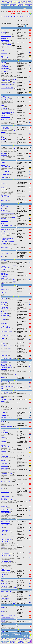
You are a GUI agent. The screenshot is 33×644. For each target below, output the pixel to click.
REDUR (3, 421)
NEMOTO (3, 364)
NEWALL (3, 369)
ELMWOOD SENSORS (7, 150)
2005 (13, 280)
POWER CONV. (13, 4)
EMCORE (3, 153)
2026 (15, 131)
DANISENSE (4, 127)
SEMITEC (3, 438)
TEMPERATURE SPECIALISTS (5, 531)
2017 (15, 588)
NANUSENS (4, 362)
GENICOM (4, 188)
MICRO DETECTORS (7, 331)
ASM (2, 56)
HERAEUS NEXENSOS (7, 213)
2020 (2, 398)
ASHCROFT (4, 53)
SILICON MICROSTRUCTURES (7, 499)
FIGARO (3, 165)
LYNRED (3, 293)
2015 (14, 79)
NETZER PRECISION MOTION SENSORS (7, 367)
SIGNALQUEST (5, 492)
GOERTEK (4, 200)
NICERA (3, 377)
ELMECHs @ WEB (5, 3)
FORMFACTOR (5, 174)
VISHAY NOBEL (5, 598)
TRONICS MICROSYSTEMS (6, 570)
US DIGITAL (4, 583)
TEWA (2, 534)
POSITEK (3, 412)
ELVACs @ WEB (13, 3)
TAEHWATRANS (5, 521)
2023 (9, 348)
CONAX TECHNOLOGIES (6, 116)
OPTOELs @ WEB (21, 1)
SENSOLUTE (4, 466)
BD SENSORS (5, 72)
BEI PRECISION (5, 81)
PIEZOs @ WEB (21, 3)
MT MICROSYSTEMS (7, 358)
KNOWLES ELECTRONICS (5, 277)
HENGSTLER (4, 211)
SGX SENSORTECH (6, 481)
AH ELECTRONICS (6, 36)
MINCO (3, 343)
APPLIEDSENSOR (6, 42)
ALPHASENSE (5, 40)
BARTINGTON (5, 69)
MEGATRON (4, 313)
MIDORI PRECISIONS (7, 345)
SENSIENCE (4, 456)
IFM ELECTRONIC (6, 229)
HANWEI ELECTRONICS (5, 206)
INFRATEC (4, 235)
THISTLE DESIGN (6, 561)
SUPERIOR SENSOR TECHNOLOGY (7, 510)
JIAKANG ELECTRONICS (5, 253)
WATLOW (3, 607)
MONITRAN (4, 355)
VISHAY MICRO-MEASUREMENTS (6, 595)
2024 (3, 284)
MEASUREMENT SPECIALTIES (5, 308)
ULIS (2, 580)
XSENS (3, 621)
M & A (29, 5)
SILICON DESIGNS (6, 496)
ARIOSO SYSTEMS (6, 45)
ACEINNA (3, 32)
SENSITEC (4, 463)
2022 (3, 50)
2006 (3, 547)
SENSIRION (4, 460)
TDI (2, 527)
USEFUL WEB (21, 5)
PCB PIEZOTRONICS (7, 392)
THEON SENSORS (6, 539)
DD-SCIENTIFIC (5, 129)
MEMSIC (3, 319)
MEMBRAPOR (5, 316)
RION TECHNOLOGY (7, 426)
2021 (14, 82)
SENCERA (4, 442)
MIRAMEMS (4, 351)
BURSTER (4, 92)
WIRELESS (21, 4)
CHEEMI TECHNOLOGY (5, 97)
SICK (2, 488)
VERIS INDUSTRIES (6, 592)
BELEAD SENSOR (6, 84)
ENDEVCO (4, 155)
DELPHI (3, 132)
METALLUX (4, 324)
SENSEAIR (4, 451)
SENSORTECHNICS (6, 474)
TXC (2, 577)
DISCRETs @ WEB (13, 1)
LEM (2, 287)
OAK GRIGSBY (5, 382)
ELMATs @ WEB (29, 3)
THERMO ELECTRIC (7, 553)
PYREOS (3, 415)
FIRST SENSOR (5, 167)
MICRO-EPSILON (6, 335)
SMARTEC (4, 507)
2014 (14, 281)
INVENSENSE (5, 248)
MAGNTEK (4, 298)
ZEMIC (3, 631)
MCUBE (3, 305)
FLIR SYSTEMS (5, 172)
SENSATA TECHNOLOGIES (6, 446)
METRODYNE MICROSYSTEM (5, 327)
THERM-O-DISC (5, 542)
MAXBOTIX (4, 303)
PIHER (3, 401)
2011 (14, 603)
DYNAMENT (4, 139)
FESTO (3, 163)
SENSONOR (4, 468)
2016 (15, 149)
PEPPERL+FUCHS (6, 399)
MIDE (2, 338)
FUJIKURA (4, 177)
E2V (2, 147)
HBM (2, 208)
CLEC (2, 106)
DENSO (3, 138)
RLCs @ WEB (29, 1)
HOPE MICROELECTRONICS (7, 224)
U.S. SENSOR (5, 586)
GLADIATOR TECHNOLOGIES (6, 196)
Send (22, 634)
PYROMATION (5, 417)
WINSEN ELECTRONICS (8, 618)
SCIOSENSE (4, 433)
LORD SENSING (5, 290)
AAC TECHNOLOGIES (7, 30)
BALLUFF (3, 63)
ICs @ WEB (5, 1)
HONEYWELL (5, 219)
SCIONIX (3, 431)
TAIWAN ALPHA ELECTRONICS (5, 524)
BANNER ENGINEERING (5, 66)
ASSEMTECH (5, 58)
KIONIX (3, 270)
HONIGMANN (5, 221)
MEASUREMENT (29, 4)
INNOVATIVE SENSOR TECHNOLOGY (7, 239)
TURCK (3, 574)
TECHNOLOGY (5, 5)
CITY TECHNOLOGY (6, 100)
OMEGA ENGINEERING (7, 387)
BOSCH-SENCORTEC (7, 88)
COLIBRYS (4, 108)
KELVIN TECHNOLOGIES (6, 267)
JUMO (3, 256)
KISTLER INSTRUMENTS (5, 274)
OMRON (3, 389)
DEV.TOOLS (13, 5)
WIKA (2, 611)
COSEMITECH (5, 119)
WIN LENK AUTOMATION (8, 616)
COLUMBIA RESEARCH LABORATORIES (7, 113)
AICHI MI (3, 38)
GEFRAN (3, 184)
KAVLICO (3, 261)
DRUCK (3, 141)
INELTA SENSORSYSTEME (6, 232)
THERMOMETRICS (6, 555)
